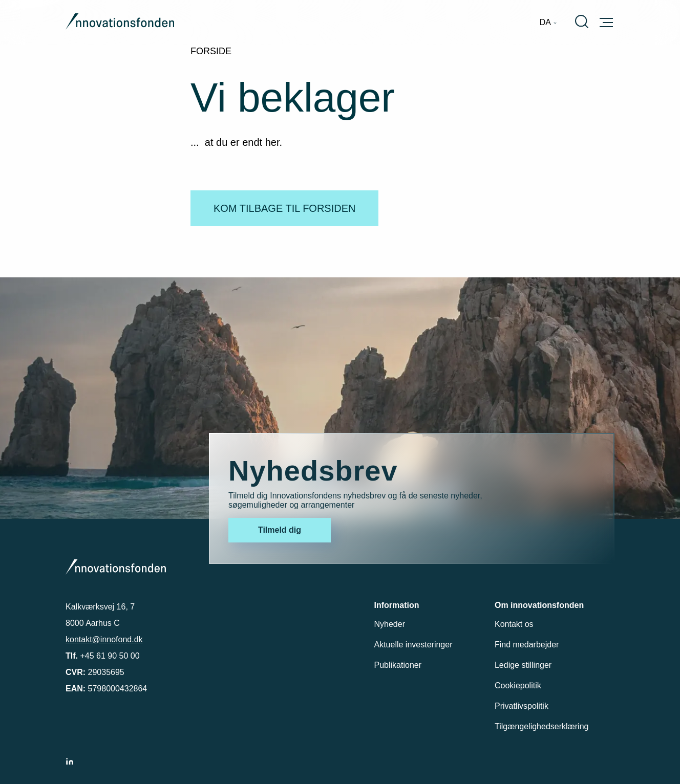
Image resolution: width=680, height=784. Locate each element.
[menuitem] (548, 23)
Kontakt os (514, 624)
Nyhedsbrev (313, 471)
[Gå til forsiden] (120, 23)
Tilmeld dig (280, 530)
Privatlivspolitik (522, 706)
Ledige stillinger (523, 665)
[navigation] (548, 23)
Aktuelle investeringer (413, 645)
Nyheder (390, 624)
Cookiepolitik (518, 685)
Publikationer (398, 665)
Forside (211, 51)
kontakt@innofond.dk (104, 639)
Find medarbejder (527, 645)
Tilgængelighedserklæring (542, 726)
